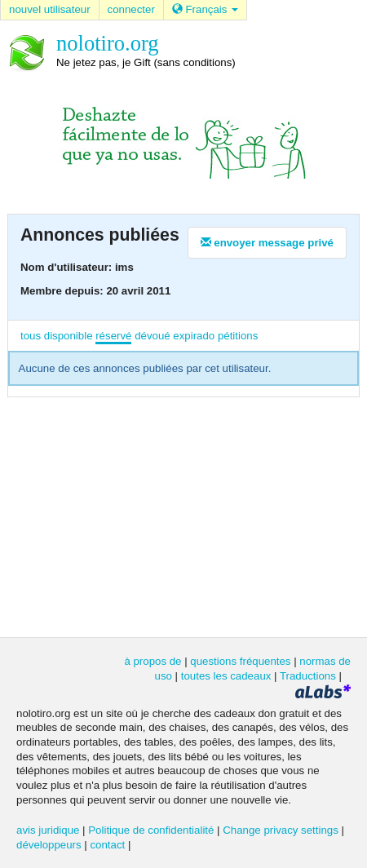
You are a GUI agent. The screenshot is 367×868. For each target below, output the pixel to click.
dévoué (153, 336)
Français (205, 9)
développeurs (49, 845)
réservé (113, 336)
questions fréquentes (240, 661)
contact (107, 845)
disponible (69, 336)
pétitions (238, 336)
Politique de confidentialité (151, 830)
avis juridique (48, 830)
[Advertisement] (183, 516)
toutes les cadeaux (226, 676)
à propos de (153, 661)
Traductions (308, 676)
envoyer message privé (267, 243)
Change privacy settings (281, 830)
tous (31, 336)
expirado (194, 336)
